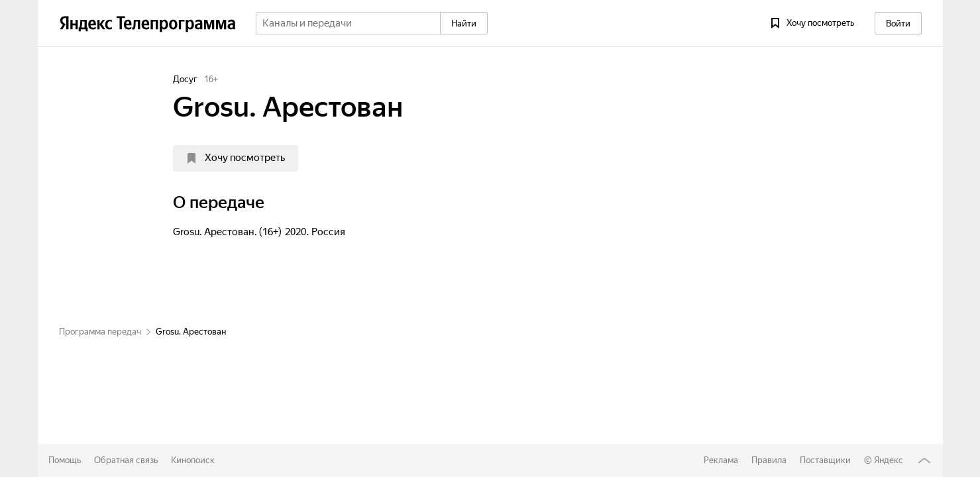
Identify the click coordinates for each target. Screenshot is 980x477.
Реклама (721, 460)
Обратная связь (126, 460)
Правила (769, 460)
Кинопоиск (193, 460)
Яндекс (889, 460)
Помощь (65, 460)
